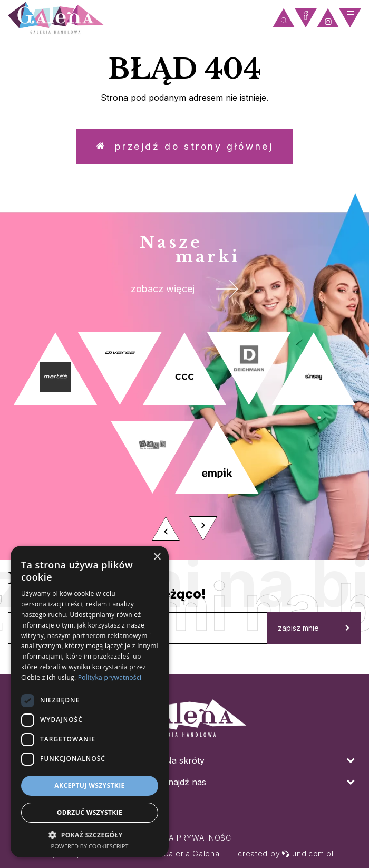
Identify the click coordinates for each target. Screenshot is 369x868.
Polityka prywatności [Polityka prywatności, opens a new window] (110, 677)
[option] (184, 444)
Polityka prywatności (185, 838)
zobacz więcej (185, 292)
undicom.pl (307, 853)
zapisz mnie (314, 632)
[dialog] (90, 702)
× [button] (157, 557)
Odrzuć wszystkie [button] (90, 812)
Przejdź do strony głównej (184, 147)
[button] (90, 835)
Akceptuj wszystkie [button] (89, 785)
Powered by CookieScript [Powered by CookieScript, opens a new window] (90, 846)
